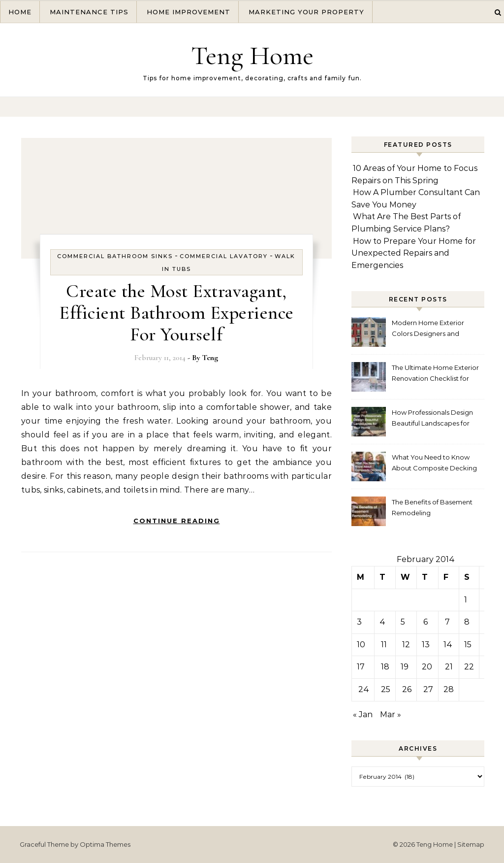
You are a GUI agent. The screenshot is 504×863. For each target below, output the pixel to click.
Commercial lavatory (224, 256)
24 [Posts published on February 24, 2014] (364, 689)
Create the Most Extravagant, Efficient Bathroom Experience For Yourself (176, 313)
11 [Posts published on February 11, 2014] (384, 645)
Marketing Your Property (306, 12)
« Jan (363, 714)
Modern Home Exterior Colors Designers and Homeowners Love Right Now (431, 329)
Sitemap (471, 844)
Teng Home (252, 55)
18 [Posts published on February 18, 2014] (385, 667)
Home (20, 12)
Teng (210, 358)
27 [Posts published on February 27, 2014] (428, 689)
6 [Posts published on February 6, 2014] (425, 622)
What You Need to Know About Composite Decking (434, 463)
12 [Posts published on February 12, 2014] (406, 645)
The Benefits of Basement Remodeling (432, 507)
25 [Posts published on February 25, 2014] (386, 689)
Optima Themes (105, 844)
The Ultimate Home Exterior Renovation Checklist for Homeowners (435, 374)
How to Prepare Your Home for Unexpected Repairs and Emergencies (414, 253)
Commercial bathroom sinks (115, 256)
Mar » (391, 714)
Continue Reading (177, 521)
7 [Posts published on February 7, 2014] (447, 622)
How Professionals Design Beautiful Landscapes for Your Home (432, 419)
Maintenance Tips (89, 12)
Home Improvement (189, 12)
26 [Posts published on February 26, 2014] (407, 689)
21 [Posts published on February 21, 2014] (449, 667)
